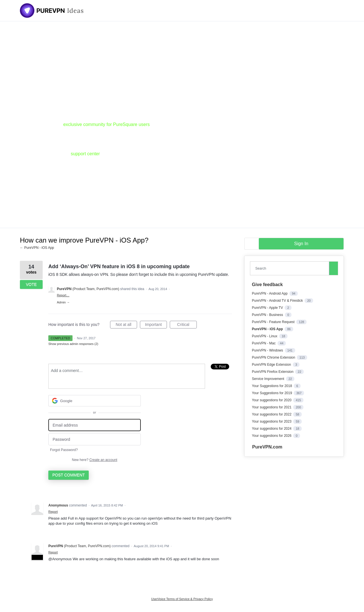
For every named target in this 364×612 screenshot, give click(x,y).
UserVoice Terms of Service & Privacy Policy (182, 599)
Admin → (63, 302)
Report (53, 512)
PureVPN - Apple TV (268, 308)
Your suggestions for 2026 (272, 436)
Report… (63, 295)
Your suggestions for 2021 (272, 407)
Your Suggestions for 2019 (272, 393)
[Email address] (95, 425)
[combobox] (291, 268)
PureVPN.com (267, 447)
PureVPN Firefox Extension (273, 372)
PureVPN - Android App (270, 293)
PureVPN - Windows (268, 350)
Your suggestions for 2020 (272, 400)
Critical (187, 325)
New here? (95, 460)
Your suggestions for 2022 (272, 414)
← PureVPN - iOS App (37, 248)
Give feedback (267, 285)
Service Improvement (269, 379)
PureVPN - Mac (264, 343)
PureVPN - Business (268, 315)
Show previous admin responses (73, 344)
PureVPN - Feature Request (274, 322)
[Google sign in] (95, 401)
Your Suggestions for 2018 (272, 386)
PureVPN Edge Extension (272, 365)
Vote (31, 284)
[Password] (95, 440)
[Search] (334, 268)
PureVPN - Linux (265, 336)
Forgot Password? (64, 450)
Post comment (69, 475)
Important (156, 325)
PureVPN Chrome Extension (274, 357)
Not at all (126, 325)
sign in (301, 244)
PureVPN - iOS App (268, 329)
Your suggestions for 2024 (272, 429)
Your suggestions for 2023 (272, 421)
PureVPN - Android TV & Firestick (278, 301)
